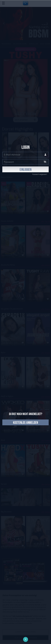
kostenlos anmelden (25, 423)
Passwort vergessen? (40, 174)
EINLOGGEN (26, 170)
